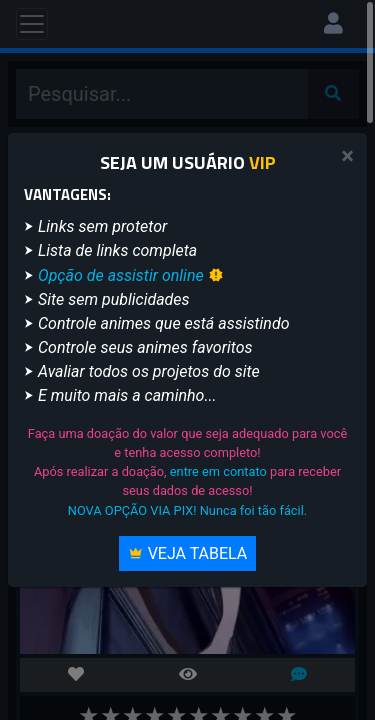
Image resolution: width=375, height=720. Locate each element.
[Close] (347, 156)
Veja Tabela (188, 553)
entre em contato (218, 471)
